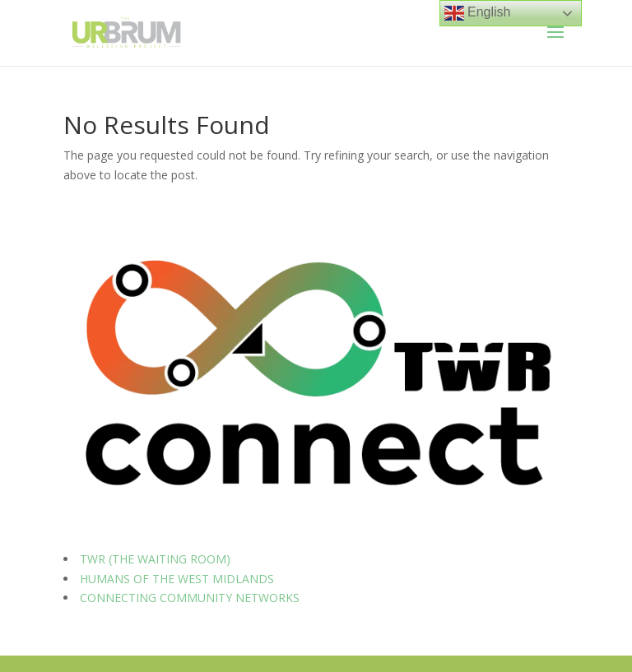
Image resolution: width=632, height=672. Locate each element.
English (478, 13)
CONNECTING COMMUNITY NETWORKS (190, 598)
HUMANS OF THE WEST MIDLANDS (177, 579)
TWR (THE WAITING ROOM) (155, 559)
